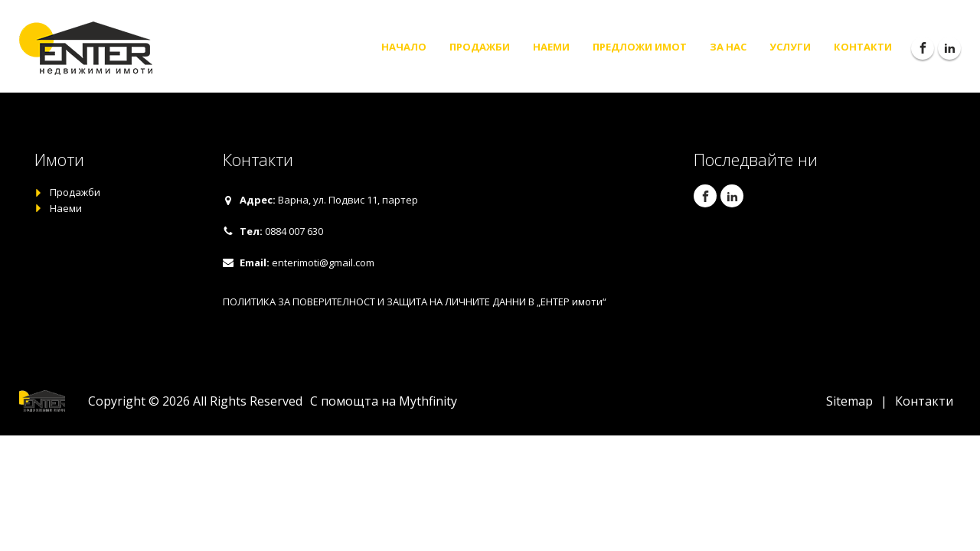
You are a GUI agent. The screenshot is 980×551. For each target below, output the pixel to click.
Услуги (790, 47)
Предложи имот (640, 47)
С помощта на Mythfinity (384, 401)
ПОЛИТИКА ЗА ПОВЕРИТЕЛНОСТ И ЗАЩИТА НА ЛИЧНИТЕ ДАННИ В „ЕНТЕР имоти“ (415, 302)
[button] (320, 200)
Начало (404, 47)
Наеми (551, 47)
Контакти (863, 47)
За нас (728, 47)
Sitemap (849, 401)
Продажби (480, 47)
